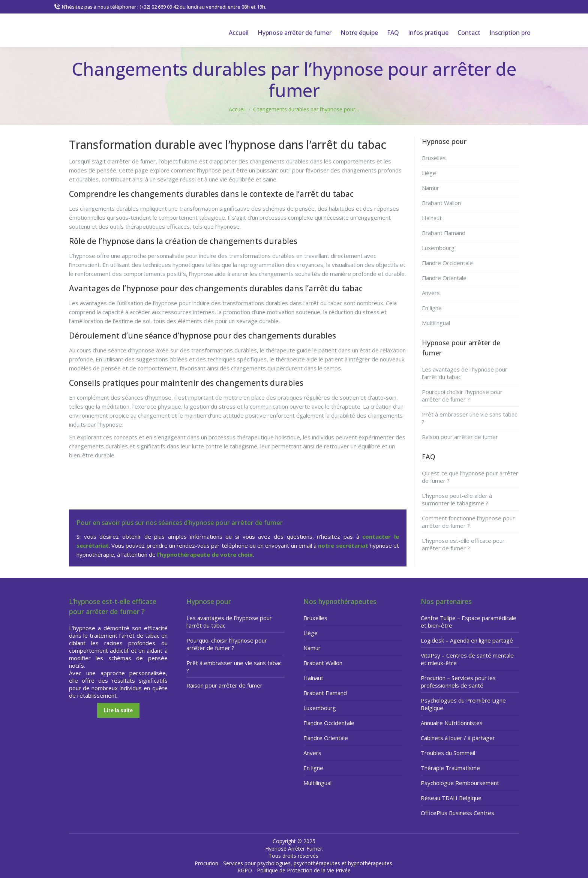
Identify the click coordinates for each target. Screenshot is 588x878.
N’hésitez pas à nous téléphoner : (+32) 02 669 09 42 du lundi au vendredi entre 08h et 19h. (160, 7)
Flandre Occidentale (447, 263)
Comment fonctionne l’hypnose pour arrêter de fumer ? (468, 522)
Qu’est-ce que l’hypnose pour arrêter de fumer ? (470, 477)
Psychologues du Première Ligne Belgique (463, 704)
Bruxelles (434, 158)
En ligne (432, 308)
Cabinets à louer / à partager (458, 738)
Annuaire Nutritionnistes (452, 723)
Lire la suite (118, 710)
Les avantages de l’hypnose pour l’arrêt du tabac (465, 373)
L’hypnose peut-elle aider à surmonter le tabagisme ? (457, 499)
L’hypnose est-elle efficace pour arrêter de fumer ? (463, 544)
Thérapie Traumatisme (450, 768)
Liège (429, 173)
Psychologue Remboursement (460, 783)
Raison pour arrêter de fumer (460, 437)
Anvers (431, 293)
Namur (430, 188)
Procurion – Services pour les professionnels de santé (458, 682)
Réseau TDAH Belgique (451, 798)
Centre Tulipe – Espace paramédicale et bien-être (469, 622)
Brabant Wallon (441, 203)
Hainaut (432, 218)
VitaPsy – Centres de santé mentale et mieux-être (467, 659)
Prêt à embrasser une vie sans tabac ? (469, 418)
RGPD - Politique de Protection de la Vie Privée (294, 870)
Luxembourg (438, 248)
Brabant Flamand (444, 233)
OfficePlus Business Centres (457, 813)
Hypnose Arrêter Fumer (294, 849)
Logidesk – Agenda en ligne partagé (467, 640)
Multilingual (436, 323)
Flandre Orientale (444, 278)
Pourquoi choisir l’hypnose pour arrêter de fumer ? (462, 396)
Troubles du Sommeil (448, 753)
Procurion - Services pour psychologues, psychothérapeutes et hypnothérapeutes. (294, 863)
